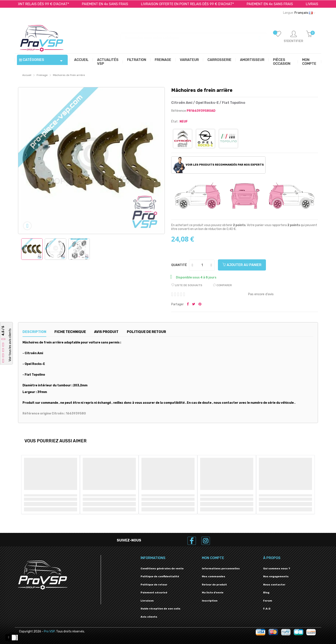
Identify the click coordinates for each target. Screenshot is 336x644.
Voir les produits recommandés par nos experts (218, 165)
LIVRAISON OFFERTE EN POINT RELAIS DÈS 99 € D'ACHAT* (191, 4)
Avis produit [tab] (106, 332)
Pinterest (200, 304)
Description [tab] (34, 332)
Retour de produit (214, 585)
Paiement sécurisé (154, 593)
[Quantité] (202, 265)
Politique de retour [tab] (146, 332)
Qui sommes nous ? (277, 568)
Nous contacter (274, 585)
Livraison (147, 601)
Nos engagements (276, 576)
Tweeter (194, 304)
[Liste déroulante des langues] (299, 13)
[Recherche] (194, 36)
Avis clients (149, 617)
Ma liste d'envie (213, 593)
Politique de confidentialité (160, 576)
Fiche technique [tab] (70, 332)
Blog (266, 593)
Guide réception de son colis (160, 609)
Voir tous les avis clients (10, 345)
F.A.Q (267, 609)
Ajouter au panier (242, 265)
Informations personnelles (221, 568)
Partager (188, 304)
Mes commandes (214, 576)
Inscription (210, 601)
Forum (268, 601)
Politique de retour (154, 585)
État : (175, 122)
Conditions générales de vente (162, 568)
